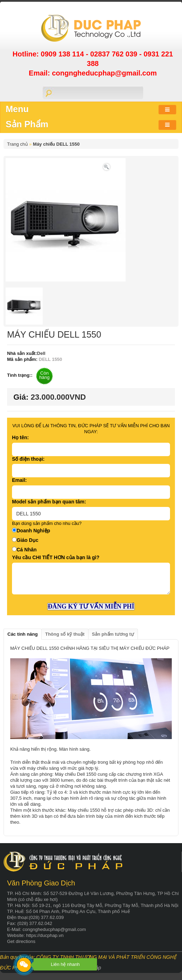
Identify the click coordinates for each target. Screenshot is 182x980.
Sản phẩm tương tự (113, 634)
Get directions (21, 941)
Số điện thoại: (28, 459)
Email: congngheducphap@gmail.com (93, 73)
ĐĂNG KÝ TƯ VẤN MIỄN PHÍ (91, 606)
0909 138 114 (63, 54)
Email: (19, 480)
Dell (41, 353)
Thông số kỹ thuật (65, 634)
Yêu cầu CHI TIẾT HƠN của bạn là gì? (56, 557)
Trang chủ (17, 144)
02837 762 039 (115, 54)
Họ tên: (20, 437)
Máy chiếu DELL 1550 (56, 144)
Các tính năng (23, 634)
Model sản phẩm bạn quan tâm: (49, 502)
